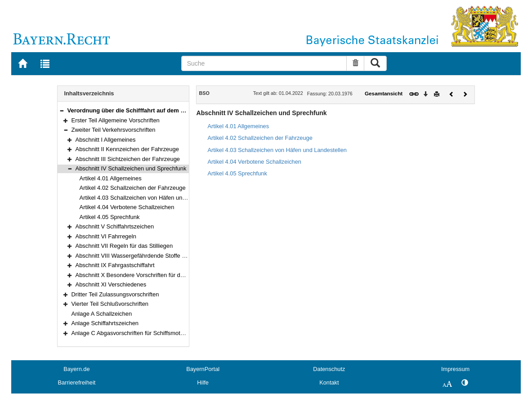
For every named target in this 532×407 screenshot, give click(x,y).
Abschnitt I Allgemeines (106, 140)
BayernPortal (203, 369)
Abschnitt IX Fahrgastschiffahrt (115, 265)
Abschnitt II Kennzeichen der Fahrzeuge (127, 149)
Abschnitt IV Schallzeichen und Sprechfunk (131, 168)
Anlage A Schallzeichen (102, 314)
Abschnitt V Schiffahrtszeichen (115, 226)
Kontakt (329, 382)
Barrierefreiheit (76, 382)
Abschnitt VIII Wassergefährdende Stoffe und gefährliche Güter (157, 256)
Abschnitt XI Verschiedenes (111, 284)
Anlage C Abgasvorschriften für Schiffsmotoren (132, 333)
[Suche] (264, 63)
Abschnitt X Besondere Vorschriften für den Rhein (140, 275)
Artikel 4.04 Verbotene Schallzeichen (127, 207)
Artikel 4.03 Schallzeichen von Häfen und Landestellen (150, 198)
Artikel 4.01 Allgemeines (111, 178)
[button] (62, 110)
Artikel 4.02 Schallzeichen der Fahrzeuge (133, 188)
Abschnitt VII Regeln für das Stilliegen (124, 246)
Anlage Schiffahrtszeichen (105, 323)
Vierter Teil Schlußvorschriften (110, 304)
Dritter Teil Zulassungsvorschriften (115, 294)
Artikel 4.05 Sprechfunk (110, 217)
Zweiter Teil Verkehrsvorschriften (114, 130)
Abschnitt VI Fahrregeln (106, 236)
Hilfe (203, 382)
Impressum (455, 369)
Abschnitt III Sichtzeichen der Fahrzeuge (128, 159)
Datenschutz (329, 369)
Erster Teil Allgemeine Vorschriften (116, 120)
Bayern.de (76, 369)
